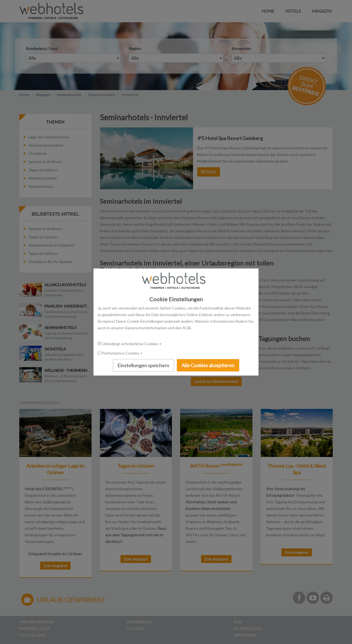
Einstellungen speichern (143, 365)
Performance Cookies (121, 353)
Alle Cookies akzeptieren (208, 365)
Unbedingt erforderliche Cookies (131, 343)
